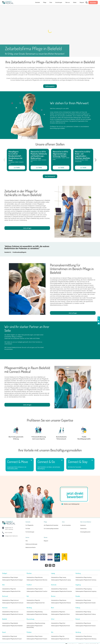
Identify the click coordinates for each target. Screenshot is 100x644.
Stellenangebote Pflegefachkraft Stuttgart (12, 580)
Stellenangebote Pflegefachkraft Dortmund (13, 603)
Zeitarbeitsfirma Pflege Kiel (33, 600)
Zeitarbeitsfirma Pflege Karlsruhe (59, 589)
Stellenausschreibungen (31, 544)
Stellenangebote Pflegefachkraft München (37, 580)
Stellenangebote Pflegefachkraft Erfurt (60, 626)
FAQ (27, 541)
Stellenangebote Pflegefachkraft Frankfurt (37, 591)
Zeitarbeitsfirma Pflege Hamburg (84, 577)
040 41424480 (9, 533)
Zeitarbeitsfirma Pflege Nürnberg (35, 612)
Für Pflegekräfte (29, 525)
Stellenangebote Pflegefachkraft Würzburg (86, 639)
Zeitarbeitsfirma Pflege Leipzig (59, 577)
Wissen (46, 537)
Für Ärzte (28, 529)
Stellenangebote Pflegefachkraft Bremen (61, 603)
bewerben (93, 2)
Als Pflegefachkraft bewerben (51, 525)
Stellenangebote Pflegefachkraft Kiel (36, 603)
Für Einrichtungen (30, 532)
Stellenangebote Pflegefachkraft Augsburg (86, 591)
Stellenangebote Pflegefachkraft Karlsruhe (61, 591)
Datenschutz (83, 529)
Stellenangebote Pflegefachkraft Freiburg (86, 614)
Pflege (45, 2)
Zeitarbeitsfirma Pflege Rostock (83, 623)
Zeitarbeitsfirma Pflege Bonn (58, 612)
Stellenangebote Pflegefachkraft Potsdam (37, 639)
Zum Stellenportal (50, 176)
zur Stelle (17, 168)
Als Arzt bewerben (66, 525)
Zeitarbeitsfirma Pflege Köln (9, 589)
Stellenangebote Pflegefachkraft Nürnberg (37, 614)
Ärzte (51, 2)
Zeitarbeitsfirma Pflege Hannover (10, 612)
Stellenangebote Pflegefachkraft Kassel (12, 639)
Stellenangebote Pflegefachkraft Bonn (60, 614)
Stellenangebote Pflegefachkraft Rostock (86, 626)
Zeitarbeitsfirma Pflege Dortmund (10, 600)
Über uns (68, 2)
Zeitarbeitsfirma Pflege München (35, 577)
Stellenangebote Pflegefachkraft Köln (11, 591)
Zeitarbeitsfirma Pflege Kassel (10, 636)
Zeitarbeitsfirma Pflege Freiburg (83, 612)
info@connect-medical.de (11, 536)
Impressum (83, 525)
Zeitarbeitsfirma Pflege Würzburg (84, 636)
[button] (96, 160)
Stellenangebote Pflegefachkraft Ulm (60, 639)
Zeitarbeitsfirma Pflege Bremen (59, 600)
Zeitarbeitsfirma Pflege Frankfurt (35, 589)
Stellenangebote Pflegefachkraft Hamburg (86, 580)
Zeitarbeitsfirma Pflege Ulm (58, 636)
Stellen (75, 2)
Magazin (82, 2)
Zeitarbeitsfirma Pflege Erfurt (58, 623)
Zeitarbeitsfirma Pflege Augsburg (84, 589)
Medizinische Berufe (31, 547)
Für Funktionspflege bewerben (51, 529)
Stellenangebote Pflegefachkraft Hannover (13, 614)
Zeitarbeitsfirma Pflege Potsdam (35, 636)
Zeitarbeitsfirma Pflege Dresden (83, 600)
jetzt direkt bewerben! (75, 495)
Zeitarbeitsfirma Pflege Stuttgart (10, 577)
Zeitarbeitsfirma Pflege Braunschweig (36, 623)
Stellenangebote (50, 86)
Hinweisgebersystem (85, 532)
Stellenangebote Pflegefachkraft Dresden (86, 603)
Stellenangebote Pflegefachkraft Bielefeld (12, 626)
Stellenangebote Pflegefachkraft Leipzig (61, 580)
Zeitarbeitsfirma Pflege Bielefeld (10, 623)
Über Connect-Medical (86, 522)
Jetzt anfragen (27, 228)
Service (27, 537)
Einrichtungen (59, 2)
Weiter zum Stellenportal (72, 504)
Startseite (37, 2)
